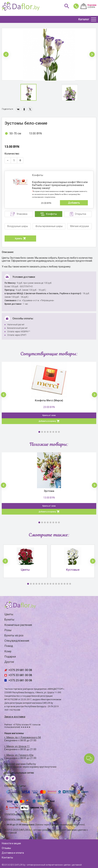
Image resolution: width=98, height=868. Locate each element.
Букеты (9, 620)
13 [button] (62, 584)
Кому (8, 651)
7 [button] (56, 432)
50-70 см (15, 133)
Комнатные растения (18, 625)
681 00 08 (75, 6)
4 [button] (48, 432)
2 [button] (42, 432)
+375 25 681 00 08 (20, 680)
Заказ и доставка (15, 717)
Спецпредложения (17, 641)
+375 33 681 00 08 (20, 675)
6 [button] (53, 432)
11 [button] (56, 584)
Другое (9, 662)
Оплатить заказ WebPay (19, 814)
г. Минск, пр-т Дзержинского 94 (23, 737)
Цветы (9, 614)
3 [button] (45, 432)
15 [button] (67, 584)
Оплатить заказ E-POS (18, 819)
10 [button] (53, 584)
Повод (9, 646)
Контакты (7, 858)
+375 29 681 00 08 (20, 670)
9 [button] (50, 584)
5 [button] (50, 432)
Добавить (74, 203)
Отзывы (6, 848)
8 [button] (59, 432)
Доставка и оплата (13, 853)
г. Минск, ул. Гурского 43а (19, 755)
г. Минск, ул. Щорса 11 (17, 746)
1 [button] (39, 432)
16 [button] (70, 584)
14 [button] (65, 584)
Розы (8, 630)
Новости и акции (11, 843)
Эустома (49, 491)
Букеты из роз (14, 635)
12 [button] (59, 584)
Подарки (10, 657)
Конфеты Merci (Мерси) (49, 400)
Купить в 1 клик (49, 415)
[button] (6, 54)
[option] (49, 54)
